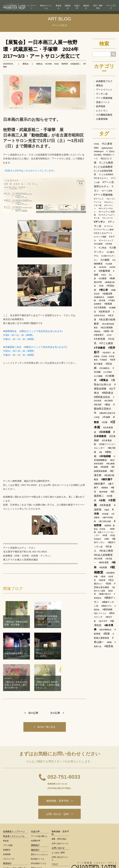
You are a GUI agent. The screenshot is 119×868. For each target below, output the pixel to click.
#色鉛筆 (102, 580)
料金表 (6, 808)
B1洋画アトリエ (38, 827)
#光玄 (56, 64)
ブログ (55, 832)
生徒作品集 (57, 837)
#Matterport (99, 151)
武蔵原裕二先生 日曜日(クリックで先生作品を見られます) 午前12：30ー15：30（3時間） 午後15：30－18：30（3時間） (35, 351)
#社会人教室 (106, 551)
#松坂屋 (104, 467)
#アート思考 (107, 191)
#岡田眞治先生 (102, 397)
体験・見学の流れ (59, 807)
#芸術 (108, 584)
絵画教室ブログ (104, 81)
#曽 (100, 452)
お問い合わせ (58, 816)
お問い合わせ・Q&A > (59, 781)
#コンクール (108, 218)
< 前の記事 (31, 677)
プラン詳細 (8, 813)
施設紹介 (86, 7)
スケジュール (9, 827)
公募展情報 (102, 119)
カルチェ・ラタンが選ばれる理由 (15, 844)
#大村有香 (100, 339)
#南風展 (108, 304)
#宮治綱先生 (105, 368)
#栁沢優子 (100, 484)
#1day (96, 144)
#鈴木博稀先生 (105, 630)
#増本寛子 (99, 335)
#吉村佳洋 (104, 312)
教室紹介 (59, 7)
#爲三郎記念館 (105, 521)
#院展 (107, 634)
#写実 (101, 286)
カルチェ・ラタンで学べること (15, 837)
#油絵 (107, 510)
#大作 (109, 335)
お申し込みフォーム (60, 811)
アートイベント (104, 90)
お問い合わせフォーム (60, 826)
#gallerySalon (107, 148)
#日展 (105, 422)
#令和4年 (102, 267)
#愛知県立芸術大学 (104, 409)
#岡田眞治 (107, 393)
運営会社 (112, 859)
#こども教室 (106, 163)
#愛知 (107, 405)
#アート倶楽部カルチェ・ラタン (104, 186)
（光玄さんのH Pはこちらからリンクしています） (29, 171)
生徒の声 (77, 7)
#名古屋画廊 (107, 328)
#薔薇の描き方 (105, 594)
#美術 (103, 577)
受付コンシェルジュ (39, 822)
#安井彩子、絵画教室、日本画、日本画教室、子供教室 (104, 356)
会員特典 (7, 822)
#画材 (107, 539)
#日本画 (48, 64)
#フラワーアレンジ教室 (104, 230)
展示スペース (37, 836)
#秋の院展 (98, 559)
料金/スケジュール (46, 7)
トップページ (32, 7)
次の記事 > (57, 677)
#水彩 (102, 500)
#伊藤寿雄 (104, 271)
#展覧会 (39, 64)
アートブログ (111, 7)
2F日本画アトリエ (39, 831)
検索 (104, 44)
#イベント (99, 199)
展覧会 (25, 64)
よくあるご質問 (58, 820)
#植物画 (105, 488)
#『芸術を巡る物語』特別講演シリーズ (104, 155)
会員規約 (100, 859)
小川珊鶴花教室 (104, 115)
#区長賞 (102, 300)
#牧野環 (65, 64)
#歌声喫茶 (103, 492)
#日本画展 (105, 432)
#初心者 (103, 290)
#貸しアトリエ (100, 613)
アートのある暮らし (39, 804)
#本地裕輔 (105, 456)
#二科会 (103, 248)
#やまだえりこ (101, 178)
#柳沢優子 (107, 479)
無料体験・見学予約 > (60, 767)
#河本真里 (105, 505)
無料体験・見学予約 (60, 801)
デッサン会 (102, 94)
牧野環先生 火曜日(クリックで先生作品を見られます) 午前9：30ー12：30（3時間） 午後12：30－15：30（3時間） (33, 335)
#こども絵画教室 (103, 167)
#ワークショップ (106, 240)
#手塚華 (106, 417)
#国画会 (97, 331)
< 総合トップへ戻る (94, 846)
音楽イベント (103, 102)
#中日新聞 (98, 244)
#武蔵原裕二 (76, 64)
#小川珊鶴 (98, 376)
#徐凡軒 (98, 405)
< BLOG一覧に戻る (45, 692)
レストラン (102, 111)
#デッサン (100, 222)
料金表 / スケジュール (14, 804)
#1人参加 (107, 144)
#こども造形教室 (106, 174)
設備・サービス (37, 840)
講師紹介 (68, 7)
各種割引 (7, 818)
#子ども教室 (106, 343)
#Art (96, 148)
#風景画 (109, 646)
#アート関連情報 (103, 195)
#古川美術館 (100, 307)
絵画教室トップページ (14, 799)
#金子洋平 (103, 621)
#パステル (109, 226)
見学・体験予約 (98, 7)
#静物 (109, 642)
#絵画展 (103, 567)
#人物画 (105, 260)
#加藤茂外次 (99, 297)
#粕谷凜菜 (104, 562)
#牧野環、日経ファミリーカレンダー (104, 532)
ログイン (87, 859)
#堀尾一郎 (108, 331)
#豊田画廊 (107, 609)
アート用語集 (58, 841)
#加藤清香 (107, 294)
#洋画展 (105, 514)
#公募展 (103, 278)
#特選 (105, 535)
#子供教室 (100, 348)
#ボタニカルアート (103, 233)
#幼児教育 (109, 401)
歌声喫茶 (101, 106)
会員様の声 (36, 808)
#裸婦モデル (106, 606)
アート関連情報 (104, 98)
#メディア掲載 (100, 237)
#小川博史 (108, 372)
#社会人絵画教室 (103, 555)
